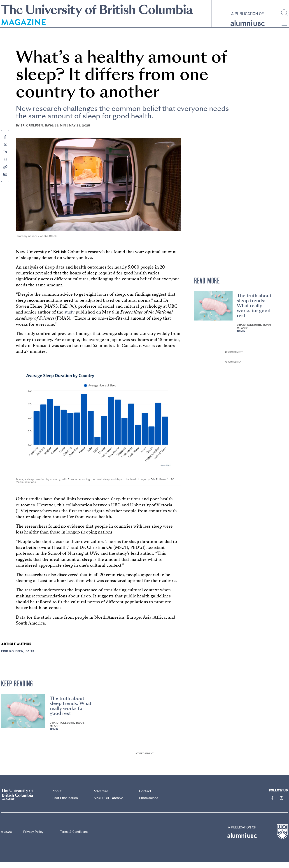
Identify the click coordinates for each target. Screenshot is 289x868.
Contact (146, 797)
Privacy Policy (33, 838)
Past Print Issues (66, 804)
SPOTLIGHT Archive (109, 804)
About (58, 797)
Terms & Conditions (74, 838)
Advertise (102, 797)
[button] (284, 31)
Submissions (149, 804)
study (70, 318)
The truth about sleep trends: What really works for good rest (254, 312)
